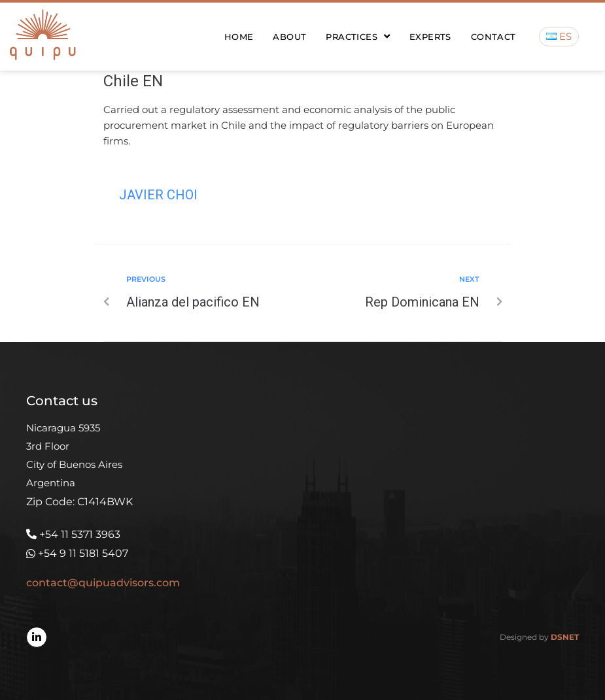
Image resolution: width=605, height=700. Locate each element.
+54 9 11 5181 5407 (83, 553)
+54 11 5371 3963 (80, 534)
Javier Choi (158, 195)
